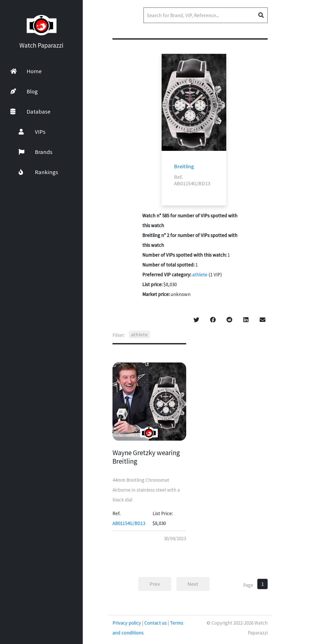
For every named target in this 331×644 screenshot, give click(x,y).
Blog (24, 91)
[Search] (206, 15)
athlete (200, 275)
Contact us (155, 623)
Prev (155, 584)
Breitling (184, 166)
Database (30, 112)
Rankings (32, 172)
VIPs (25, 132)
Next (193, 584)
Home (26, 71)
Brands (29, 152)
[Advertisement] (301, 137)
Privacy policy (127, 623)
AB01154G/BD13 (129, 523)
